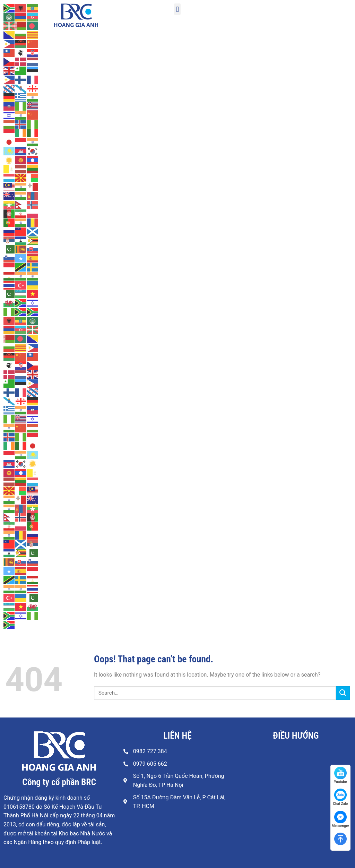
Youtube (340, 775)
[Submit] (343, 693)
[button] (177, 9)
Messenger (340, 819)
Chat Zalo (340, 797)
